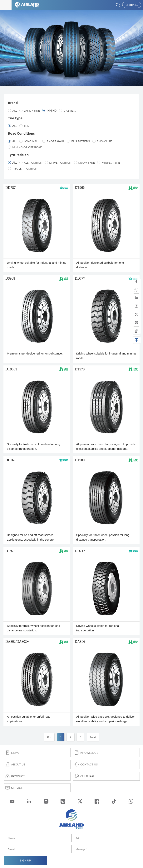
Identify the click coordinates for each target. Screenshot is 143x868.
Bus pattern (78, 141)
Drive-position (58, 163)
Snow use (102, 141)
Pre (49, 737)
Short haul (53, 141)
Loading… (132, 5)
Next (93, 737)
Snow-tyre (84, 163)
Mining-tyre (109, 163)
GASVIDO (68, 111)
